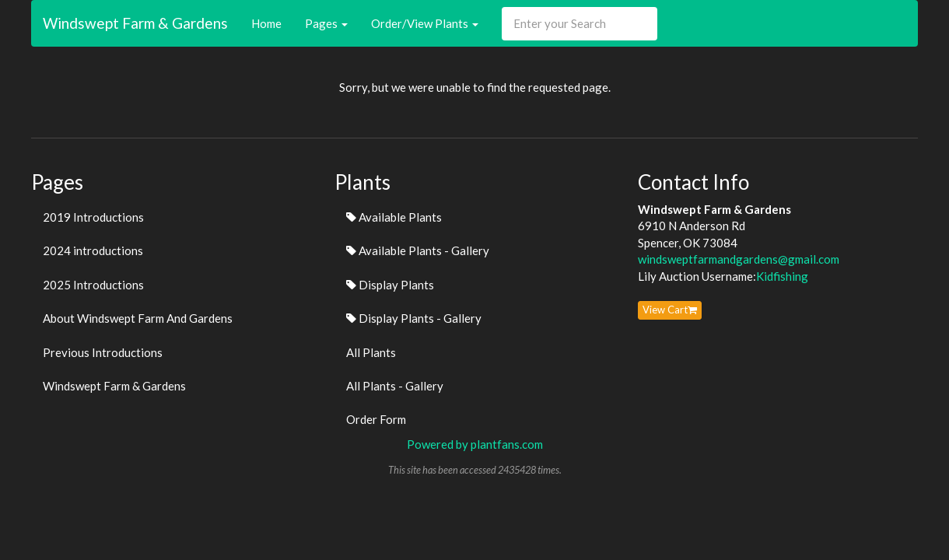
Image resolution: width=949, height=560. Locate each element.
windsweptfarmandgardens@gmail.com (739, 259)
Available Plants (394, 217)
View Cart (670, 310)
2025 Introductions (93, 285)
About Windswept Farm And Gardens (138, 318)
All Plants (371, 352)
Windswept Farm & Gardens (135, 23)
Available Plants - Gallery (418, 250)
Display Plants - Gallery (414, 318)
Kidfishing (782, 276)
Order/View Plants (425, 23)
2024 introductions (93, 250)
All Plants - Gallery (395, 386)
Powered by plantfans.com (475, 444)
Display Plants (390, 285)
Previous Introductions (103, 352)
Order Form (376, 419)
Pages (326, 23)
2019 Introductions (93, 217)
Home (266, 23)
